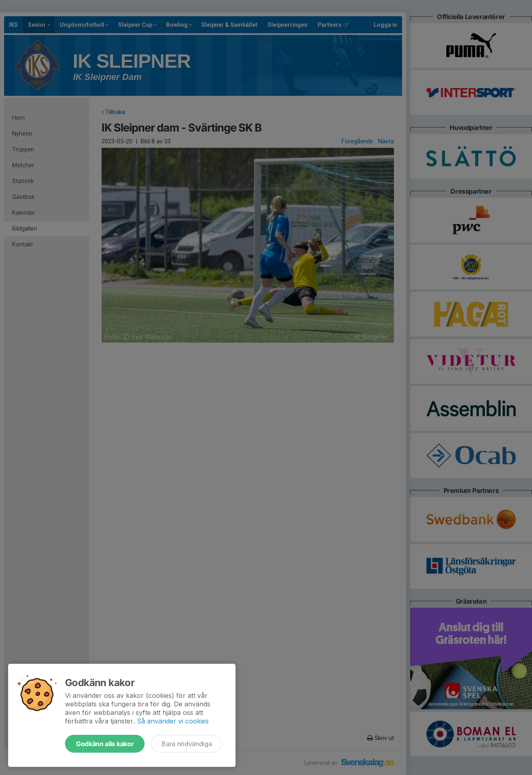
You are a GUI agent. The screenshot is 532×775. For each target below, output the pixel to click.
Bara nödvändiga (187, 744)
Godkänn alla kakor (105, 744)
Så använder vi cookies (173, 721)
